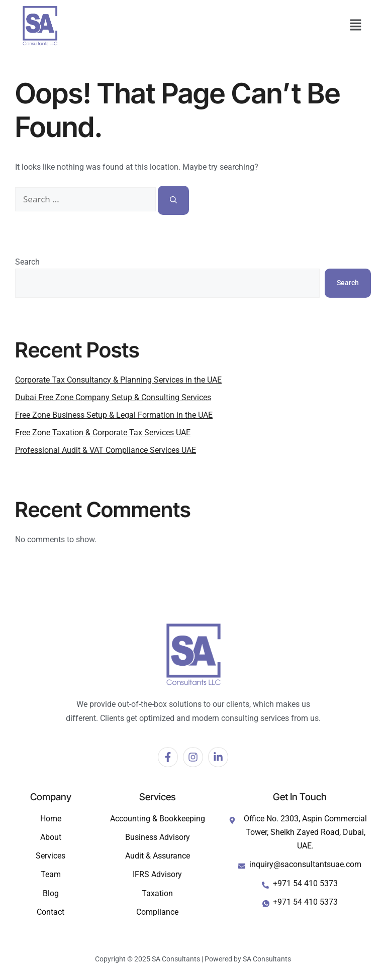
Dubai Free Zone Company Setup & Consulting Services (113, 397)
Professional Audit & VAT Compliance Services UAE (106, 450)
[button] (356, 26)
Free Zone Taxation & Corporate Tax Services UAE (103, 433)
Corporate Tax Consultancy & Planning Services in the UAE (118, 380)
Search (27, 262)
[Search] (173, 200)
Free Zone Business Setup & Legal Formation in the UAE (114, 415)
